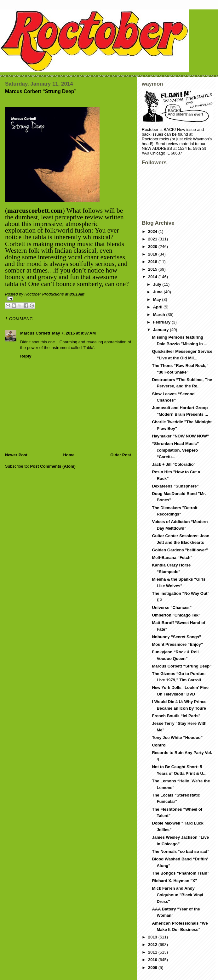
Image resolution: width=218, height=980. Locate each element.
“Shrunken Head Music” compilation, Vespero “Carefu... (175, 450)
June (158, 292)
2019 (153, 254)
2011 (153, 952)
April (158, 307)
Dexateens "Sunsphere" (175, 486)
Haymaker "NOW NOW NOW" (180, 436)
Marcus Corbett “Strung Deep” (182, 666)
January (161, 330)
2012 (153, 945)
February (162, 322)
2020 (153, 247)
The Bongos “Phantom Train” (181, 873)
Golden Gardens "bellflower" (180, 550)
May (158, 299)
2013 (153, 937)
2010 (153, 960)
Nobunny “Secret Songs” (176, 637)
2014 (153, 277)
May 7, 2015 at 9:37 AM (74, 333)
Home (69, 455)
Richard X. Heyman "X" (174, 881)
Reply (26, 356)
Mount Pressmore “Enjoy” (177, 644)
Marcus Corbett (35, 333)
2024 (153, 231)
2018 (153, 262)
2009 (153, 968)
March (160, 315)
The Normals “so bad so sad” (181, 851)
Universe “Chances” (172, 608)
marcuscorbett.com (35, 211)
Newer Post (16, 455)
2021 (153, 239)
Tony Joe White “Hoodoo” (177, 738)
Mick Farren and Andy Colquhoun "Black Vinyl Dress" (178, 895)
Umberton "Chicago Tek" (176, 615)
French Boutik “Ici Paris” (176, 716)
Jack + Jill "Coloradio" (174, 464)
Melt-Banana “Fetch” (172, 558)
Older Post (121, 455)
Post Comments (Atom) (53, 466)
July (158, 284)
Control (159, 745)
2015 (153, 269)
